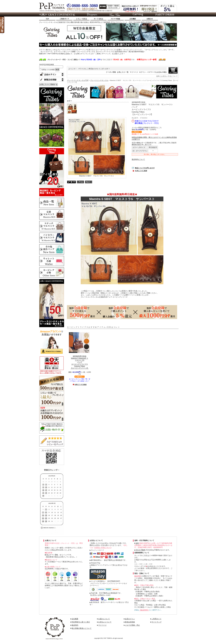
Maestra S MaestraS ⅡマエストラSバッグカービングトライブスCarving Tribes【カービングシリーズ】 (80, 362)
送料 (137, 543)
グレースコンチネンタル (99, 80)
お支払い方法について (103, 548)
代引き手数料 (141, 550)
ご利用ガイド (156, 619)
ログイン (142, 72)
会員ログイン (130, 619)
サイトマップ (156, 622)
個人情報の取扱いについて (82, 628)
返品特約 (138, 576)
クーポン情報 (111, 72)
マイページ (134, 72)
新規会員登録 (130, 622)
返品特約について (138, 159)
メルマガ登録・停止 (132, 625)
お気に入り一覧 (123, 72)
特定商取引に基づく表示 (81, 622)
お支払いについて (105, 622)
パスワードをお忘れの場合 (157, 72)
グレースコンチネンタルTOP (78, 80)
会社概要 (75, 619)
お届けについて (104, 619)
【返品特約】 (144, 610)
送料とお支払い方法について (167, 76)
